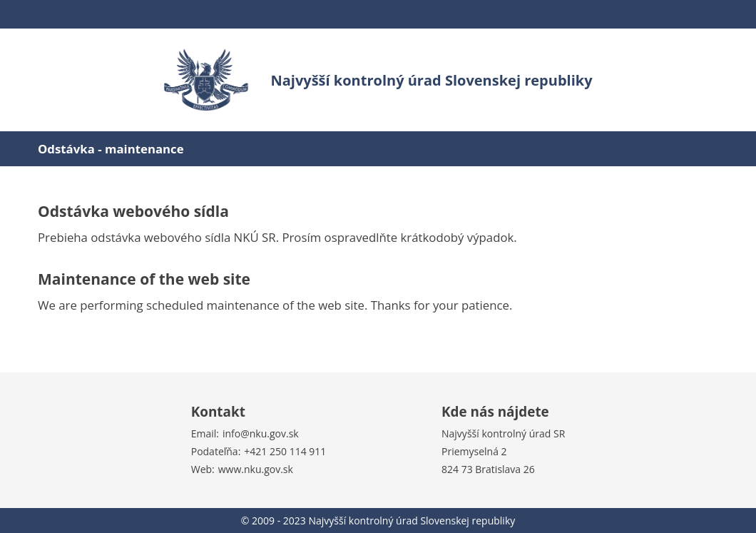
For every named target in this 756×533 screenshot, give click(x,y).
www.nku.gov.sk (256, 469)
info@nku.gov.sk (261, 433)
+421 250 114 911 (285, 451)
